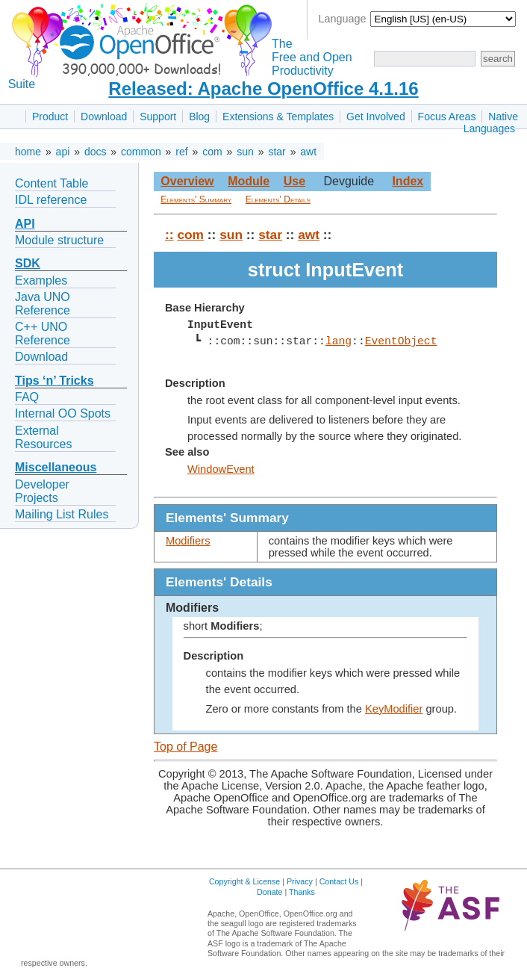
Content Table (52, 183)
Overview (187, 181)
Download (104, 117)
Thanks (302, 892)
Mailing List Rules (62, 514)
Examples (41, 280)
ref (181, 152)
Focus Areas (447, 117)
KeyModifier (394, 709)
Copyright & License (244, 881)
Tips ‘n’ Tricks (54, 381)
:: (169, 235)
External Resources (43, 437)
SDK (28, 263)
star (277, 152)
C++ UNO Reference (43, 334)
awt (308, 152)
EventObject (400, 341)
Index (408, 181)
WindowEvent (221, 469)
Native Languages (491, 122)
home (28, 152)
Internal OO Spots (63, 413)
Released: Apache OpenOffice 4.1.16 (263, 89)
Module (249, 181)
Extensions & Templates (278, 117)
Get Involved (376, 117)
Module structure (59, 240)
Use (294, 181)
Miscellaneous (56, 467)
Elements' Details (278, 199)
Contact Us (339, 881)
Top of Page (185, 747)
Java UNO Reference (43, 304)
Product (50, 117)
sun (245, 152)
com (212, 152)
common (141, 152)
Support (158, 117)
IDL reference (51, 200)
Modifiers (188, 541)
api (63, 152)
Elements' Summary (196, 199)
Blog (199, 117)
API (25, 224)
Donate (269, 892)
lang (339, 341)
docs (96, 152)
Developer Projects (42, 491)
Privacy (300, 881)
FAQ (27, 397)
